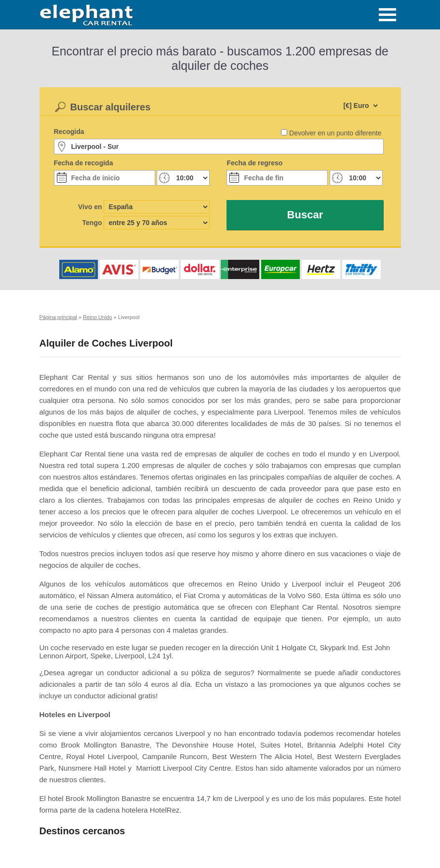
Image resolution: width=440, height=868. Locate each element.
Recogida (69, 132)
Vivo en (90, 207)
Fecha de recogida (84, 163)
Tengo (92, 223)
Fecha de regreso (254, 163)
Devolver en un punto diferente (335, 133)
